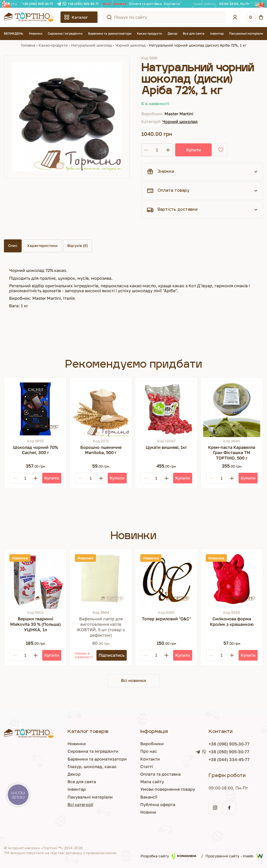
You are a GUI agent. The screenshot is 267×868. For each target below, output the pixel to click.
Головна (28, 45)
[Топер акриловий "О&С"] (166, 580)
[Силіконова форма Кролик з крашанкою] (232, 580)
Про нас (128, 751)
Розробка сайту (168, 856)
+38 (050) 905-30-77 (83, 4)
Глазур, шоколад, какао (61, 767)
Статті (126, 767)
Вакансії (128, 797)
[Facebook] (262, 4)
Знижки (120, 4)
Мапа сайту (131, 782)
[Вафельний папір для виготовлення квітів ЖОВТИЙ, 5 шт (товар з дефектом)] (101, 580)
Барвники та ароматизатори (110, 33)
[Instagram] (257, 4)
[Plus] (35, 478)
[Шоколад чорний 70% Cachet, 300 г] (35, 409)
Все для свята (194, 33)
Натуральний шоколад (92, 45)
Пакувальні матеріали (246, 33)
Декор (172, 33)
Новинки (36, 33)
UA (7, 4)
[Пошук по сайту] (109, 17)
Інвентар (217, 33)
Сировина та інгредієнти (62, 751)
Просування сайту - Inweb (234, 856)
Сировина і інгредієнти (65, 33)
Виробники (131, 744)
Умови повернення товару (147, 789)
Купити (194, 150)
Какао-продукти (149, 33)
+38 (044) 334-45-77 (219, 759)
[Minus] (15, 478)
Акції (107, 4)
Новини (127, 812)
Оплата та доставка (145, 4)
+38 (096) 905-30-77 (38, 4)
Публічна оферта (137, 805)
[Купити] (52, 478)
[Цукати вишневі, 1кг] (166, 409)
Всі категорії (49, 805)
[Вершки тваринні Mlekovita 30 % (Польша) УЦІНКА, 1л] (35, 580)
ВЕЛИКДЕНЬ (14, 33)
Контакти (172, 4)
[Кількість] (157, 150)
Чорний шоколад (130, 45)
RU (15, 4)
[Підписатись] (112, 655)
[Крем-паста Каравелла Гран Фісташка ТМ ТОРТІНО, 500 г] (232, 409)
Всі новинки (133, 680)
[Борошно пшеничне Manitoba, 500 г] (101, 409)
